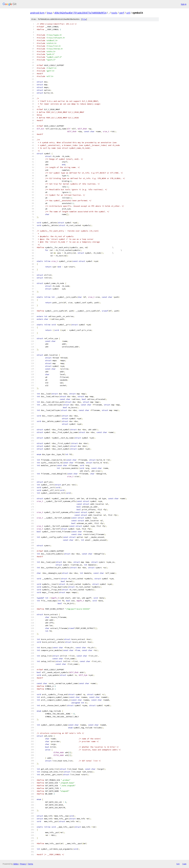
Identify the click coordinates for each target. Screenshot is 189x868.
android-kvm (37, 13)
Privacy (23, 864)
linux (49, 13)
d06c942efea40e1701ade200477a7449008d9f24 (80, 13)
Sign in (184, 4)
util (128, 13)
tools (114, 13)
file (84, 19)
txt (178, 864)
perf (122, 13)
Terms (30, 864)
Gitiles (16, 864)
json (184, 864)
